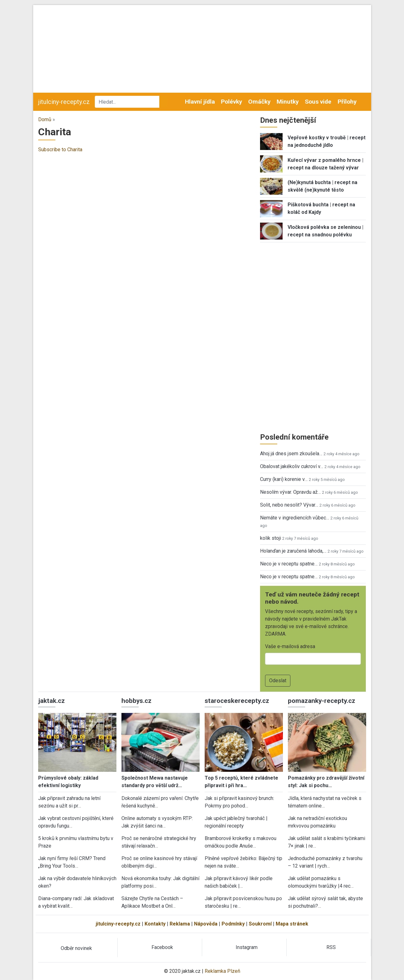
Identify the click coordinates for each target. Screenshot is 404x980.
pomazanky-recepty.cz (322, 701)
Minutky (288, 102)
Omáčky (259, 102)
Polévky (232, 102)
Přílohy (347, 102)
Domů (45, 119)
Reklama (180, 924)
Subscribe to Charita (60, 150)
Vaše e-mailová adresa (290, 646)
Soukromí (260, 924)
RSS (331, 947)
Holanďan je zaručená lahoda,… (293, 551)
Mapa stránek (292, 924)
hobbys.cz (136, 701)
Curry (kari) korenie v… (284, 479)
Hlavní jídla (200, 102)
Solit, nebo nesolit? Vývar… (289, 505)
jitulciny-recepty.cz (64, 102)
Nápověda (206, 924)
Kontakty (155, 924)
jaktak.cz (51, 701)
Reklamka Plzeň (222, 971)
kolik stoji (271, 538)
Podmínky (233, 924)
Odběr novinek (76, 948)
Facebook (162, 947)
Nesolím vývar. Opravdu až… (290, 492)
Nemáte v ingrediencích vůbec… (295, 518)
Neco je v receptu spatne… (289, 564)
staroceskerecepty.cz (237, 701)
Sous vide (318, 102)
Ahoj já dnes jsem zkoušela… (291, 454)
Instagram (247, 947)
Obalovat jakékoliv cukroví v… (292, 466)
